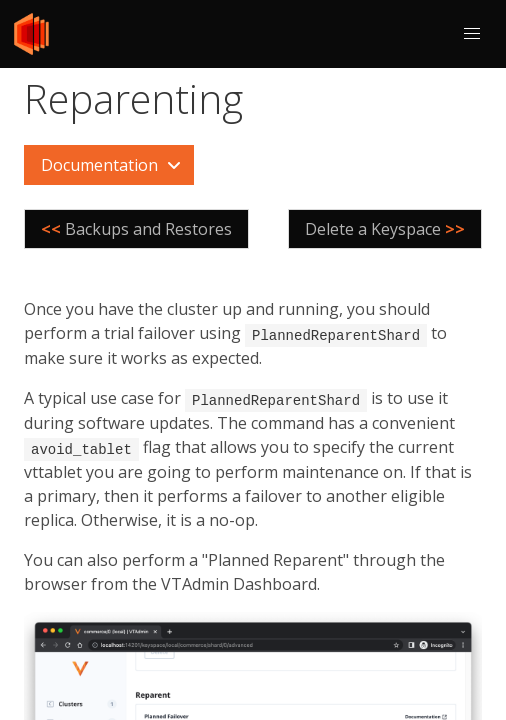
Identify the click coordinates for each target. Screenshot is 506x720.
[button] (472, 34)
